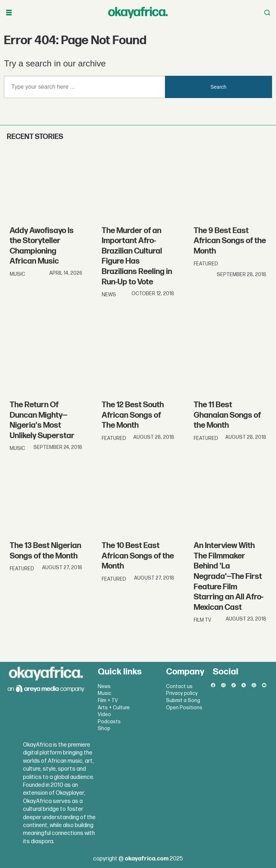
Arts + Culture (114, 708)
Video (104, 714)
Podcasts (109, 722)
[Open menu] (9, 13)
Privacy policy (182, 693)
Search (218, 87)
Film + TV (108, 700)
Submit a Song (183, 700)
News (104, 686)
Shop (104, 728)
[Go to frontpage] (138, 13)
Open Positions (184, 708)
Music (105, 693)
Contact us (179, 686)
